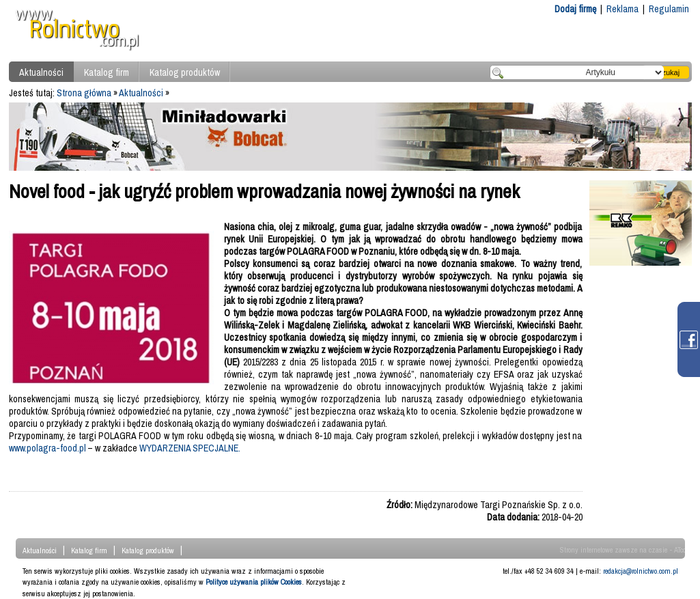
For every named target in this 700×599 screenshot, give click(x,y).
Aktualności (41, 72)
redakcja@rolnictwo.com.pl (641, 571)
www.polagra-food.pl (47, 448)
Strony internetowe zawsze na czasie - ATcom (626, 550)
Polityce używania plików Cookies (254, 582)
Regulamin (669, 9)
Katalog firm (107, 72)
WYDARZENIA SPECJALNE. (190, 448)
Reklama (622, 9)
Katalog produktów (185, 72)
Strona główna (84, 93)
